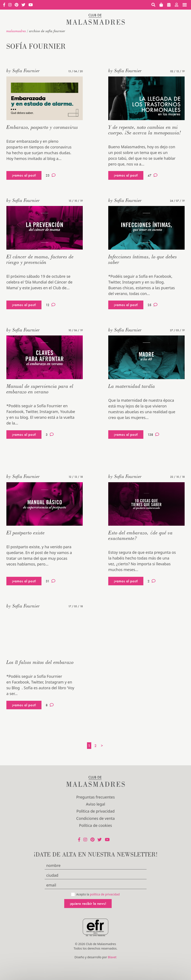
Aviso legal (95, 804)
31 (51, 581)
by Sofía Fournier (23, 71)
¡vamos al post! (24, 175)
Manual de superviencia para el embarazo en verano (40, 389)
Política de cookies (96, 825)
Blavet (112, 957)
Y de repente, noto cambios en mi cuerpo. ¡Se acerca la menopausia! (145, 130)
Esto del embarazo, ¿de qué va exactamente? (140, 535)
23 (51, 175)
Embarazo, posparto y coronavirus (42, 127)
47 (153, 175)
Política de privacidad (95, 811)
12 (51, 305)
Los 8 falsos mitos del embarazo (40, 662)
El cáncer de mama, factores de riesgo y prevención (40, 259)
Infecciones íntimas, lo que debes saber (143, 259)
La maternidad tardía (132, 386)
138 (153, 435)
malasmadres (16, 31)
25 (153, 305)
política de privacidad (105, 894)
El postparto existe (26, 533)
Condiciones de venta (96, 818)
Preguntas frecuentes (95, 797)
